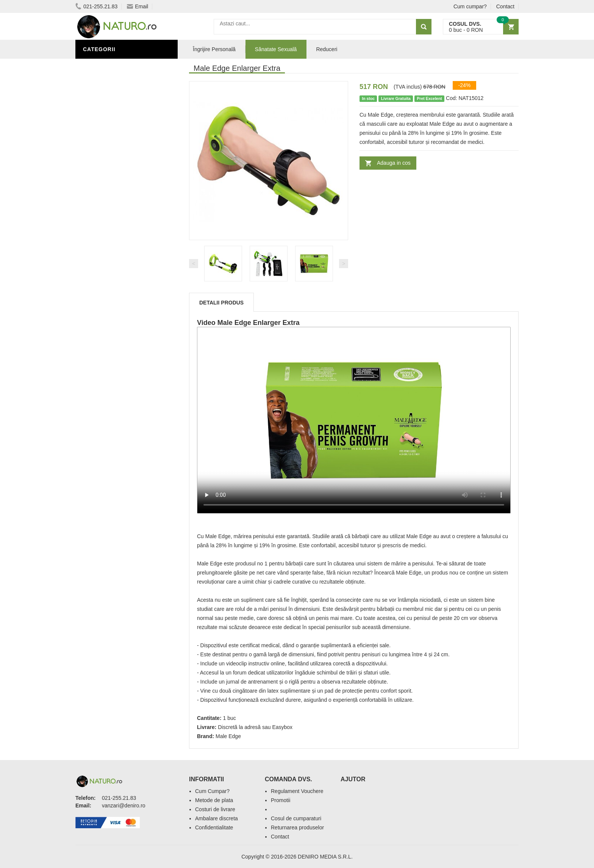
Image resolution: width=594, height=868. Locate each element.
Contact (505, 6)
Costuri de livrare (215, 809)
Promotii (281, 800)
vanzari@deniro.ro (124, 806)
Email (138, 6)
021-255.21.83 (96, 6)
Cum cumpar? (470, 6)
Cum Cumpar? (212, 791)
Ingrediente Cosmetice (120, 281)
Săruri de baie (106, 293)
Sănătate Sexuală (112, 66)
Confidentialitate (214, 827)
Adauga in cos (394, 163)
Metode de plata (214, 800)
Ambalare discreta (216, 818)
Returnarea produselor (297, 827)
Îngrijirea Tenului (112, 304)
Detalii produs (221, 303)
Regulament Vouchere (297, 791)
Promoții (98, 259)
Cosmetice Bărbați (113, 315)
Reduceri (327, 49)
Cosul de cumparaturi (296, 818)
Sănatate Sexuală (276, 49)
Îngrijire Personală (116, 270)
